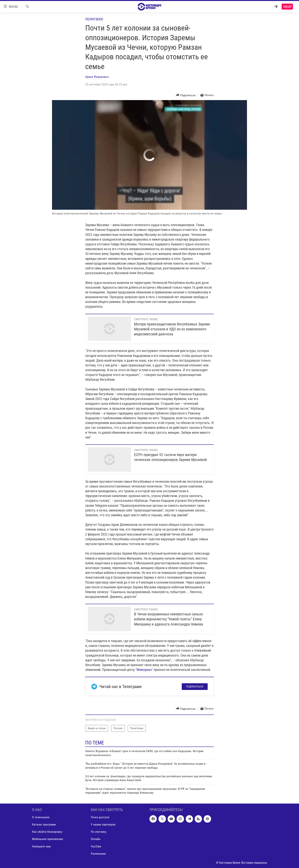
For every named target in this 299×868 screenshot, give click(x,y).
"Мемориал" (144, 670)
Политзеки (94, 19)
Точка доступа (100, 817)
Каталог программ (44, 824)
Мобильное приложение (48, 839)
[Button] (186, 95)
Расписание (98, 853)
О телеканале (41, 817)
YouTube (96, 846)
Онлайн (96, 839)
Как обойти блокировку (47, 832)
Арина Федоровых (97, 77)
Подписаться (195, 687)
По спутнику (99, 832)
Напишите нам (41, 846)
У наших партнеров (103, 824)
